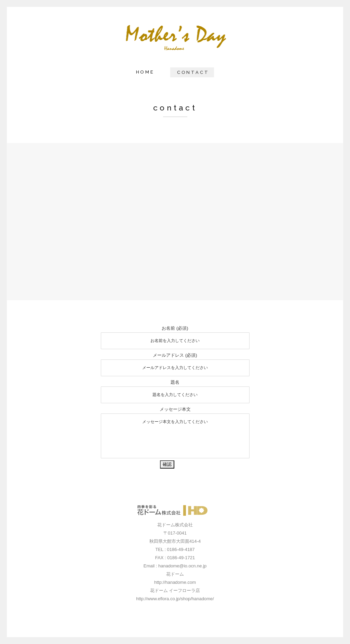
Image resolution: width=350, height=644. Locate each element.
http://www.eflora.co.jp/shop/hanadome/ (175, 599)
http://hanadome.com (175, 582)
